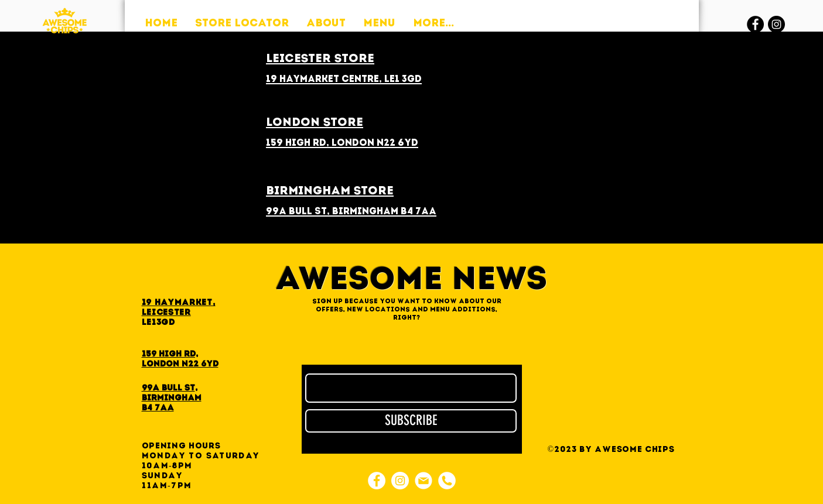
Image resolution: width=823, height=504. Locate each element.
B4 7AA (158, 408)
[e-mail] (424, 481)
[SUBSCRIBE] (411, 421)
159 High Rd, (170, 354)
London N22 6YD (180, 364)
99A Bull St (168, 388)
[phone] (447, 481)
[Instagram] (776, 24)
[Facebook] (755, 24)
